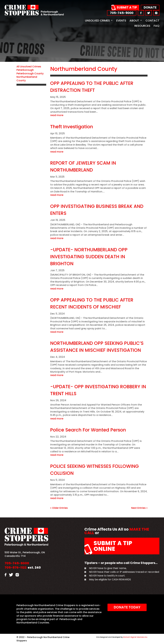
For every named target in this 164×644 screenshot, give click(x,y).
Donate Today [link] (127, 607)
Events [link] (121, 20)
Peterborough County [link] (30, 73)
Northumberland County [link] (27, 79)
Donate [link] (150, 7)
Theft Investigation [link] (72, 127)
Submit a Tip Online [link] (113, 546)
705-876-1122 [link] (16, 567)
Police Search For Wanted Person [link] (88, 430)
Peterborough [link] (25, 70)
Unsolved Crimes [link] (97, 20)
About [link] (134, 20)
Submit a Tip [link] (127, 7)
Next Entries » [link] (139, 508)
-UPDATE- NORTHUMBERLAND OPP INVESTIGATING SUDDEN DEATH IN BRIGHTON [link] (89, 257)
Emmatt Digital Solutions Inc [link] (135, 637)
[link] (34, 15)
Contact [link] (152, 20)
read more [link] (57, 115)
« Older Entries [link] (59, 508)
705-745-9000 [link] (122, 13)
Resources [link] (142, 26)
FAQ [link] (157, 26)
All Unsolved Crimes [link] (29, 67)
